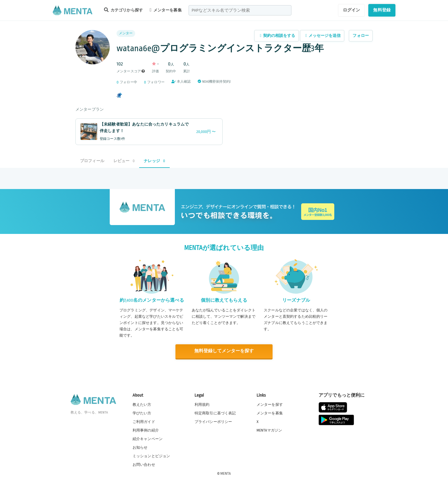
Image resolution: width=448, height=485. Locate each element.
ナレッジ (154, 161)
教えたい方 (142, 404)
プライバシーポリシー (213, 422)
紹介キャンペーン (148, 439)
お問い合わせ (144, 465)
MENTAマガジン (269, 430)
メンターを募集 (166, 10)
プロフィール (92, 161)
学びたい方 (142, 413)
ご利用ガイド (144, 422)
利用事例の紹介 (146, 430)
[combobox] (240, 10)
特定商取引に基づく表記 (215, 413)
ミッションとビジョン (151, 456)
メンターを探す (270, 404)
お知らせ (140, 448)
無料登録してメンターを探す (224, 351)
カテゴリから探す (123, 10)
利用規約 (202, 404)
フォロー (361, 36)
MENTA (226, 473)
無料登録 (382, 10)
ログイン (352, 10)
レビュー (124, 161)
